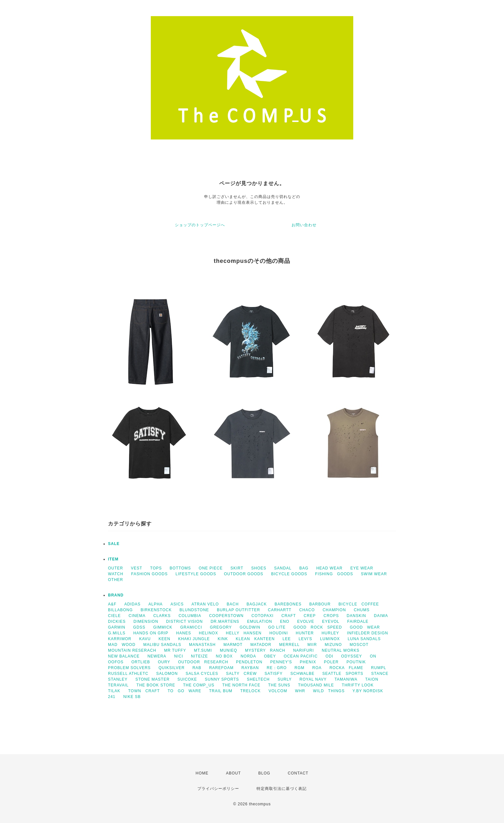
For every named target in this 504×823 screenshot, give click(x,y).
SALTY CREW (241, 674)
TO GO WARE (184, 691)
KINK (223, 639)
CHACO (307, 610)
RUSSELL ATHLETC (128, 674)
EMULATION (260, 622)
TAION (372, 679)
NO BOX (224, 656)
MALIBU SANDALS (162, 645)
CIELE (114, 616)
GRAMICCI (191, 627)
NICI (179, 656)
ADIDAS (133, 604)
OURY (164, 662)
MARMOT (233, 645)
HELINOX (209, 633)
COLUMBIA (190, 616)
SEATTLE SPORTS (343, 674)
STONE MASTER (152, 679)
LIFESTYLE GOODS (196, 574)
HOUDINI (279, 633)
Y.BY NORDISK (368, 691)
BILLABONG (120, 610)
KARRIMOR (120, 639)
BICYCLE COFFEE (359, 604)
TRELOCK (250, 691)
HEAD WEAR (329, 568)
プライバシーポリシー (218, 789)
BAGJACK (257, 604)
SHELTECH (258, 679)
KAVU (145, 639)
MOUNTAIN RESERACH (132, 650)
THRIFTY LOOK (358, 685)
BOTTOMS (180, 568)
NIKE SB (132, 697)
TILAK (114, 691)
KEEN (164, 639)
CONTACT (298, 773)
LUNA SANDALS (364, 639)
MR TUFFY (175, 650)
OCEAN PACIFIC (301, 656)
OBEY (270, 656)
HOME (202, 773)
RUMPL (378, 668)
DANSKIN (356, 616)
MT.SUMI (203, 650)
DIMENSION (146, 622)
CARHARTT (279, 610)
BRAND (116, 595)
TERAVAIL (118, 685)
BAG (304, 568)
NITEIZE (199, 656)
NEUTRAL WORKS (341, 650)
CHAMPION (334, 610)
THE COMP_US (199, 685)
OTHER (116, 580)
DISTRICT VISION (184, 622)
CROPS (331, 616)
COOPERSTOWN (226, 616)
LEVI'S (305, 639)
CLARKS (162, 616)
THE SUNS (279, 685)
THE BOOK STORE (156, 685)
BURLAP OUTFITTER (239, 610)
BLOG (264, 773)
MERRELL (289, 645)
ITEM (113, 559)
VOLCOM (278, 691)
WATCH (116, 574)
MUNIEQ (229, 650)
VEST (136, 568)
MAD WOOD (122, 645)
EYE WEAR (362, 568)
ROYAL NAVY (313, 679)
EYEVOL (331, 622)
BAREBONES (288, 604)
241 (112, 697)
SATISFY (274, 674)
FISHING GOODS (334, 574)
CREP (310, 616)
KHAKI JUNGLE (194, 639)
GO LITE (277, 627)
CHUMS (362, 610)
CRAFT (289, 616)
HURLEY (330, 633)
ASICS (177, 604)
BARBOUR (320, 604)
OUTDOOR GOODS (244, 574)
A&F (112, 604)
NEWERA (157, 656)
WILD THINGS (329, 691)
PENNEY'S (281, 662)
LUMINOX (330, 639)
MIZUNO (333, 645)
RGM (299, 668)
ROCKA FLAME (346, 668)
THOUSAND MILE (316, 685)
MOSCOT (359, 645)
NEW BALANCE (124, 656)
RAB (197, 668)
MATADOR (261, 645)
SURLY (284, 679)
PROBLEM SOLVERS (129, 668)
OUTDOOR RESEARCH (203, 662)
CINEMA (137, 616)
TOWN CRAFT (144, 691)
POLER (331, 662)
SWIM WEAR (374, 574)
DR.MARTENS (225, 622)
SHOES (259, 568)
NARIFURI (304, 650)
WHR (300, 691)
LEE (287, 639)
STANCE (380, 674)
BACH (233, 604)
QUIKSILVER (171, 668)
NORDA (248, 656)
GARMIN (117, 627)
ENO (285, 622)
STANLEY (118, 679)
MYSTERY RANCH (265, 650)
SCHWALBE (303, 674)
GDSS (139, 627)
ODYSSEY (351, 656)
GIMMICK (163, 627)
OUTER (116, 568)
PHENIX (308, 662)
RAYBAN (250, 668)
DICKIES (117, 622)
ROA (317, 668)
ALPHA (156, 604)
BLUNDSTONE (194, 610)
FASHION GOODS (149, 574)
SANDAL (283, 568)
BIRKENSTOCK (156, 610)
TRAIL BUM (221, 691)
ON (373, 656)
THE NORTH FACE (241, 685)
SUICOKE (187, 679)
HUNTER (305, 633)
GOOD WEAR (365, 627)
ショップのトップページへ (200, 225)
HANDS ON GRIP (151, 633)
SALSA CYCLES (202, 674)
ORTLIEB (141, 662)
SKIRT (237, 568)
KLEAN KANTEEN (255, 639)
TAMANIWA (346, 679)
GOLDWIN (250, 627)
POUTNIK (356, 662)
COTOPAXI (262, 616)
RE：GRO (277, 668)
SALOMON (167, 674)
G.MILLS (117, 633)
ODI (329, 656)
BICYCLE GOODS (289, 574)
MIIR (312, 645)
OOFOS (116, 662)
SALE (114, 544)
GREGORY (221, 627)
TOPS (156, 568)
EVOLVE (306, 622)
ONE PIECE (211, 568)
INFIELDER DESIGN (367, 633)
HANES (184, 633)
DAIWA (381, 616)
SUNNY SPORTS (222, 679)
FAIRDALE (358, 622)
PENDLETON (249, 662)
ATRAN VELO (205, 604)
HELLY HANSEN (244, 633)
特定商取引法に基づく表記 (282, 789)
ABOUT (233, 773)
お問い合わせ (304, 225)
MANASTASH (202, 645)
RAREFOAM (221, 668)
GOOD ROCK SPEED (318, 627)
